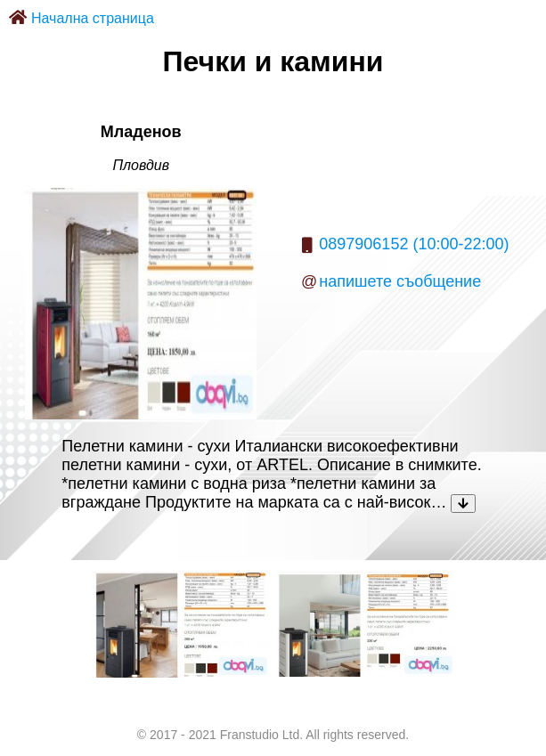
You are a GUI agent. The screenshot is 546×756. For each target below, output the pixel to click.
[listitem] (181, 624)
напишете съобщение (400, 281)
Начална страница (93, 18)
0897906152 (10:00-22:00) (414, 244)
